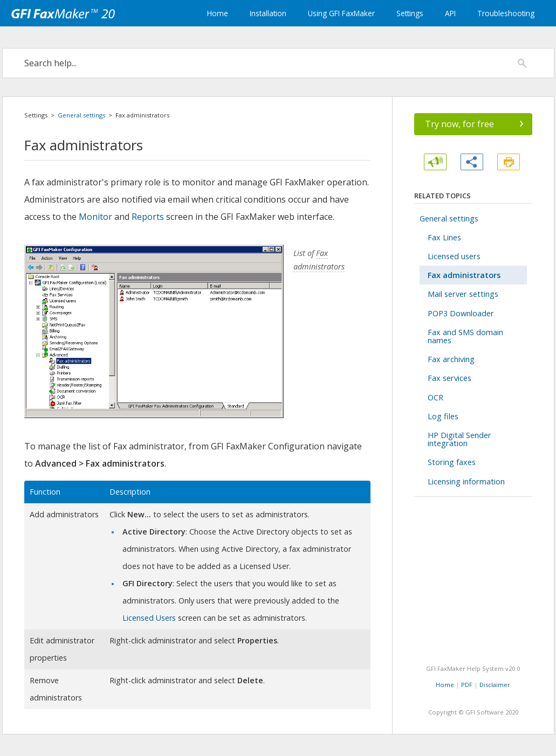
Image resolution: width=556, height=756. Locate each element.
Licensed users (454, 256)
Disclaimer (495, 685)
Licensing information (466, 481)
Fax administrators (464, 275)
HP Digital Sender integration (459, 439)
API (450, 13)
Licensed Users (149, 618)
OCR (435, 397)
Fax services (449, 378)
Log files (443, 416)
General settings (81, 115)
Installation (268, 13)
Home (218, 13)
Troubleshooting (506, 13)
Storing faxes (452, 462)
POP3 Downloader (461, 313)
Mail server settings (463, 294)
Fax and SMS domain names (465, 336)
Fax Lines (444, 237)
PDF (467, 685)
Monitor (95, 217)
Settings (410, 13)
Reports (148, 217)
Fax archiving (451, 359)
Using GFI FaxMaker (341, 13)
